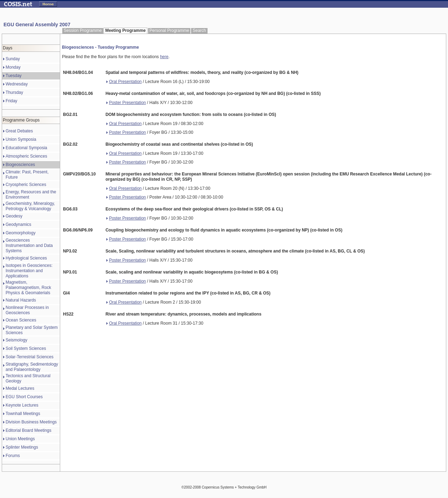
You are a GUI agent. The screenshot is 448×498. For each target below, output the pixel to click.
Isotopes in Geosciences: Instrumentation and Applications (29, 271)
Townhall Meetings (23, 414)
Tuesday (14, 76)
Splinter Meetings (22, 447)
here (164, 57)
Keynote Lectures (22, 405)
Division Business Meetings (31, 422)
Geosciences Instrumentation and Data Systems (29, 245)
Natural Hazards (21, 300)
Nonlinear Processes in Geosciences (27, 310)
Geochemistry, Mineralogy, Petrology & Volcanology (30, 206)
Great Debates (19, 131)
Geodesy (14, 216)
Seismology (16, 340)
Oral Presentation (124, 82)
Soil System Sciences (26, 348)
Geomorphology (20, 233)
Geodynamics (18, 224)
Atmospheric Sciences (26, 156)
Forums (13, 456)
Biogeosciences (20, 165)
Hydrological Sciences (26, 258)
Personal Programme (169, 30)
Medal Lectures (20, 388)
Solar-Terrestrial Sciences (30, 357)
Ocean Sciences (21, 320)
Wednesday (17, 84)
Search (199, 30)
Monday (13, 67)
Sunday (13, 59)
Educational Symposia (26, 148)
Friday (11, 101)
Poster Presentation (126, 103)
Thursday (14, 92)
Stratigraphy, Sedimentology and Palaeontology (32, 367)
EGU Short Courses (24, 397)
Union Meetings (20, 439)
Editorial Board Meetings (29, 430)
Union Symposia (21, 139)
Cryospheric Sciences (26, 185)
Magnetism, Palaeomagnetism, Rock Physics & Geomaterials (28, 288)
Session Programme (83, 30)
